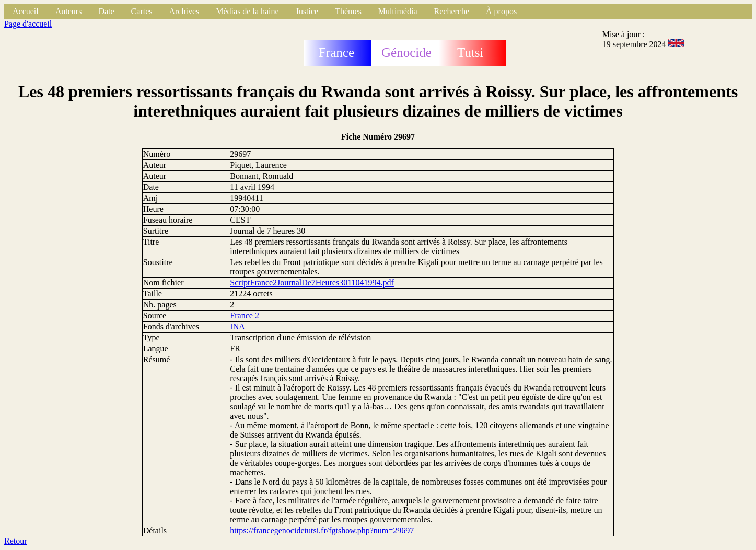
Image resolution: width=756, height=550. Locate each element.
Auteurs (69, 11)
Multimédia (398, 11)
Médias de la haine (247, 11)
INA (237, 326)
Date (106, 11)
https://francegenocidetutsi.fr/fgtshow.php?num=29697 (322, 530)
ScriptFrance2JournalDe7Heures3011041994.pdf (312, 283)
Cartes (142, 11)
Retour (16, 541)
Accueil (26, 11)
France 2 (245, 316)
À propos (501, 11)
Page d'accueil (28, 24)
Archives (184, 11)
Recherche (452, 11)
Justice (307, 11)
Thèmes (348, 11)
